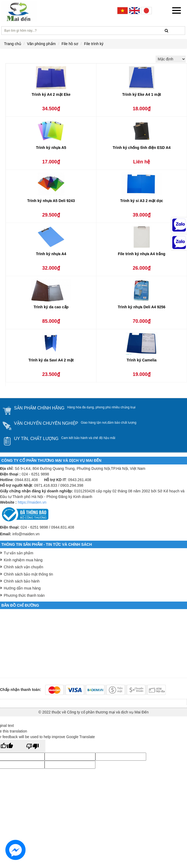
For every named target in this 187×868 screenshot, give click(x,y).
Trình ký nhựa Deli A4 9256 (141, 307)
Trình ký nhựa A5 (51, 148)
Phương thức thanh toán (24, 595)
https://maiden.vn (32, 502)
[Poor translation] (33, 746)
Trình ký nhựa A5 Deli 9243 (51, 201)
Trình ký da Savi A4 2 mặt (51, 360)
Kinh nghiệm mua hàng (23, 560)
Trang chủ (13, 44)
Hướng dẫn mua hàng (22, 588)
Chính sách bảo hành (22, 581)
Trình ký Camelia (141, 360)
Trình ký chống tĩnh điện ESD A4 (141, 148)
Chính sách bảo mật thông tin (28, 574)
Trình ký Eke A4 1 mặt (142, 94)
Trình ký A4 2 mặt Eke (51, 94)
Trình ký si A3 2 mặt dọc (141, 201)
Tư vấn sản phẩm (19, 553)
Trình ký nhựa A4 (51, 254)
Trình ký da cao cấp (51, 307)
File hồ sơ (70, 44)
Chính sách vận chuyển (24, 567)
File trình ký (94, 44)
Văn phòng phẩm (41, 44)
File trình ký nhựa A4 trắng (142, 254)
